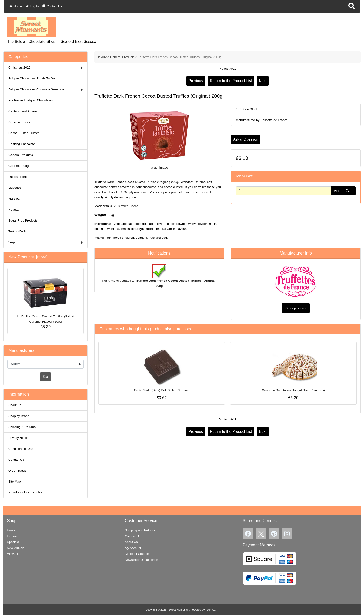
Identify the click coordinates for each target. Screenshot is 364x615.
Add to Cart (343, 191)
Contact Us (52, 6)
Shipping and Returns (140, 530)
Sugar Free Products (23, 220)
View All (12, 554)
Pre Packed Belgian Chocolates (31, 100)
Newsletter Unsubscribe (25, 492)
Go (45, 377)
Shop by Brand (19, 416)
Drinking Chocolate (22, 144)
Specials (13, 542)
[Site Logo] (32, 27)
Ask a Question (246, 139)
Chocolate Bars (19, 122)
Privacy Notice (18, 438)
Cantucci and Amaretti (24, 111)
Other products (296, 308)
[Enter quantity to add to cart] (283, 191)
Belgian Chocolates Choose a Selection (45, 90)
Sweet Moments (178, 610)
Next (263, 81)
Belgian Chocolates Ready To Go (32, 78)
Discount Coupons (138, 554)
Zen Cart (212, 610)
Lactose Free (18, 177)
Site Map (15, 481)
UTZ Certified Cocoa (124, 206)
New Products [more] (28, 257)
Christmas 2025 (45, 68)
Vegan (45, 243)
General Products (122, 57)
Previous (196, 81)
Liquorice (15, 188)
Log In (32, 6)
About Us (15, 405)
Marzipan (15, 199)
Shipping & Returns (22, 427)
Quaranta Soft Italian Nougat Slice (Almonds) (293, 390)
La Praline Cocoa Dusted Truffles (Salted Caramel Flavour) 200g (45, 299)
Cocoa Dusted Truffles (24, 133)
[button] (352, 6)
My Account (133, 548)
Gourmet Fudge (19, 166)
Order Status (17, 471)
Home (16, 6)
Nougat (13, 210)
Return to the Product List (231, 81)
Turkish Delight (19, 231)
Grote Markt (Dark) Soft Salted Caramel (162, 390)
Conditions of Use (21, 449)
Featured (13, 536)
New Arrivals (16, 548)
